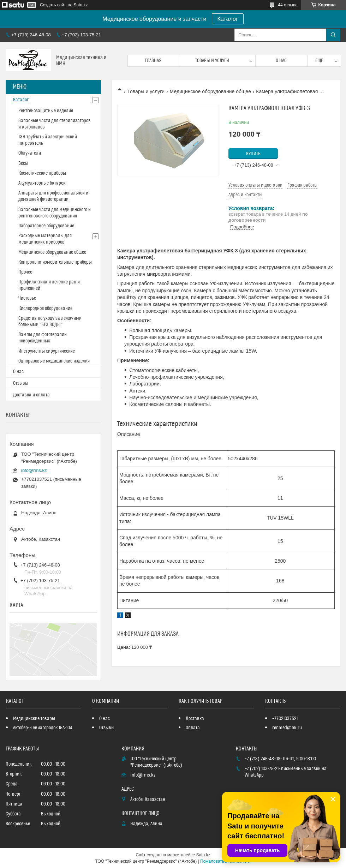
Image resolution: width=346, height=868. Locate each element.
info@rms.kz (34, 470)
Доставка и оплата (31, 395)
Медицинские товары (34, 719)
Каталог (228, 19)
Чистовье (27, 298)
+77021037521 (285, 719)
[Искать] (333, 35)
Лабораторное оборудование (46, 226)
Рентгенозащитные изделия (46, 111)
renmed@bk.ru (287, 728)
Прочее (25, 272)
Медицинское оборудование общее (210, 91)
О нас (281, 61)
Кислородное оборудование (45, 309)
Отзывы (21, 383)
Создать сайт (53, 5)
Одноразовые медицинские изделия (54, 361)
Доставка (195, 719)
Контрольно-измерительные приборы (55, 262)
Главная (153, 61)
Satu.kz (203, 855)
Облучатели (30, 153)
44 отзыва (288, 5)
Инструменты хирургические (47, 351)
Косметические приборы (42, 173)
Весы (23, 163)
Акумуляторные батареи (42, 183)
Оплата (193, 728)
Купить (253, 154)
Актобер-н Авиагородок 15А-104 (43, 728)
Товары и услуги (212, 61)
